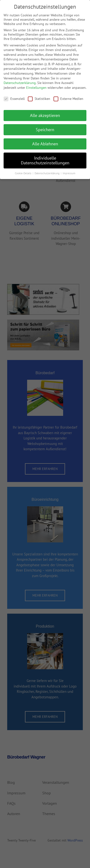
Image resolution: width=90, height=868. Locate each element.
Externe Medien (68, 95)
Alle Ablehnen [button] (45, 140)
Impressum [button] (69, 170)
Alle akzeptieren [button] (45, 112)
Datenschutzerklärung (20, 79)
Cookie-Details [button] (24, 170)
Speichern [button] (45, 126)
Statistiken (39, 95)
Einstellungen (36, 84)
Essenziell (14, 95)
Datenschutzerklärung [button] (47, 170)
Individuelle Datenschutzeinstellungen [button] (45, 157)
